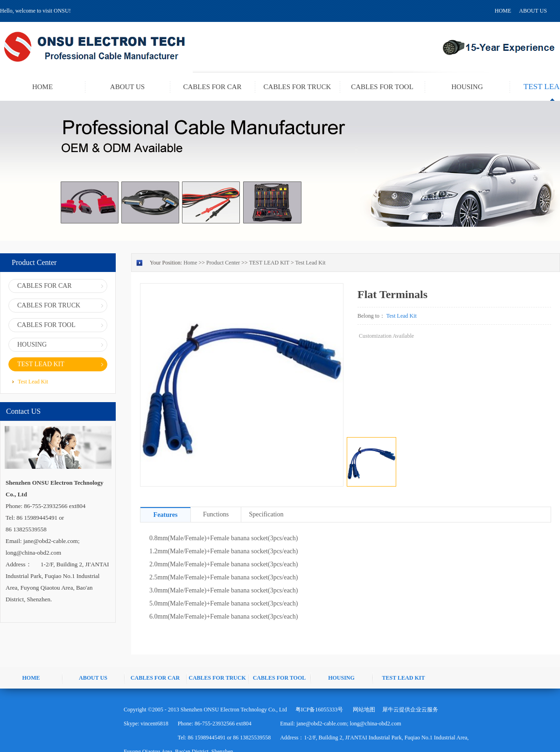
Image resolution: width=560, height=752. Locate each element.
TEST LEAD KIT (269, 263)
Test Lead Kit (310, 263)
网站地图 (363, 710)
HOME (503, 11)
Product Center (223, 263)
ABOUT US (533, 11)
